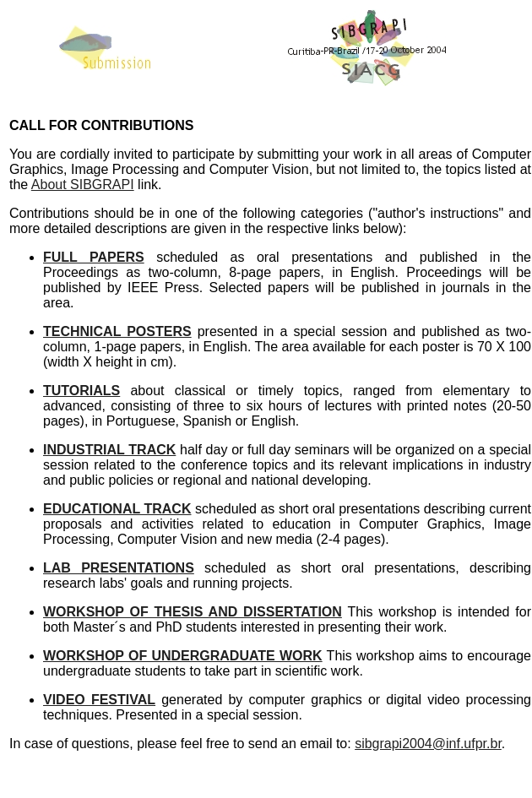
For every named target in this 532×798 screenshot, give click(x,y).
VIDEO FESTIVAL (99, 700)
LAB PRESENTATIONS (119, 568)
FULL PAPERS (94, 257)
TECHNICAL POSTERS (117, 331)
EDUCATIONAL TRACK (117, 509)
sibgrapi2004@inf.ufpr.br (428, 744)
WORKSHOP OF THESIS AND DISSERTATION (193, 612)
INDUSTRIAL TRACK (109, 450)
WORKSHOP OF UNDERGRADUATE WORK (183, 656)
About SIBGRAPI (83, 185)
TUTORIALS (81, 391)
